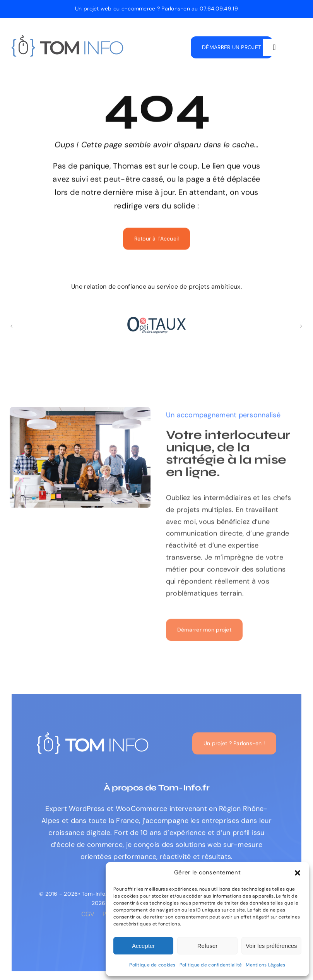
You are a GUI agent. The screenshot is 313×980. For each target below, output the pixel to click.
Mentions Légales (265, 965)
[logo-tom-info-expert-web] (68, 39)
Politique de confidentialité (211, 965)
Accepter (143, 946)
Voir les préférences (271, 946)
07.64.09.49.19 (219, 9)
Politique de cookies (152, 965)
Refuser (208, 946)
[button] (298, 873)
